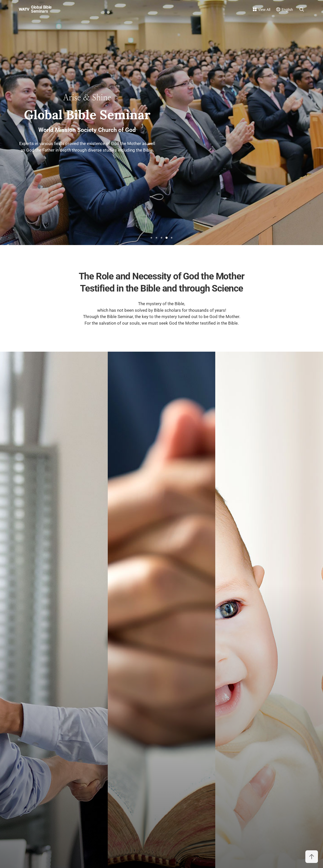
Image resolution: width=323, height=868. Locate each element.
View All (264, 10)
